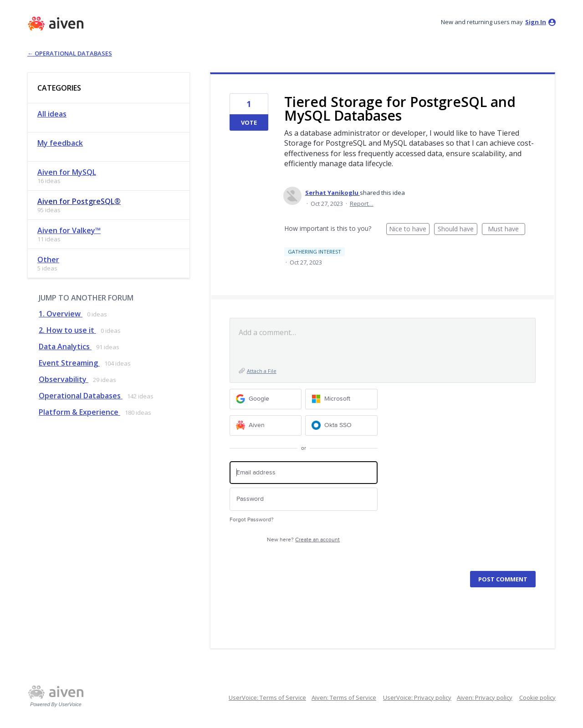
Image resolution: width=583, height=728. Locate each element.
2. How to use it (67, 330)
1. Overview (61, 314)
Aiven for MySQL (67, 172)
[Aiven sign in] (266, 425)
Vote (249, 122)
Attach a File (262, 371)
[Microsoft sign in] (341, 399)
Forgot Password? (252, 520)
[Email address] (304, 473)
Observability (64, 379)
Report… (362, 204)
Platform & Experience (79, 412)
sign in (536, 22)
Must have (506, 230)
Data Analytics (65, 346)
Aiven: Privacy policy (485, 697)
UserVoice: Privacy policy (417, 697)
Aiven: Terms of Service (344, 697)
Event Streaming (69, 363)
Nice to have (409, 230)
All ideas (52, 114)
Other (48, 260)
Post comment (503, 579)
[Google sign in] (266, 399)
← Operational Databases (70, 53)
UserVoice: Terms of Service (267, 697)
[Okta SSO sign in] (341, 425)
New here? (303, 540)
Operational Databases (81, 396)
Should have (458, 230)
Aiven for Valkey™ (69, 230)
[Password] (304, 499)
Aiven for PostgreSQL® (79, 201)
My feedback (60, 143)
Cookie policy (537, 697)
